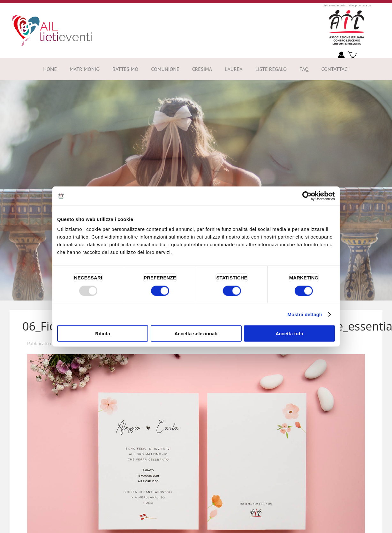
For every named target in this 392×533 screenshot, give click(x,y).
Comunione (165, 69)
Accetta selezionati (196, 334)
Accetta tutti (289, 334)
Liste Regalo (271, 69)
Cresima (202, 69)
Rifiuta (103, 334)
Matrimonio (85, 69)
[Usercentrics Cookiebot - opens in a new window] (307, 196)
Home (50, 69)
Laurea (234, 69)
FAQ (304, 69)
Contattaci (335, 69)
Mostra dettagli (305, 314)
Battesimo (125, 69)
